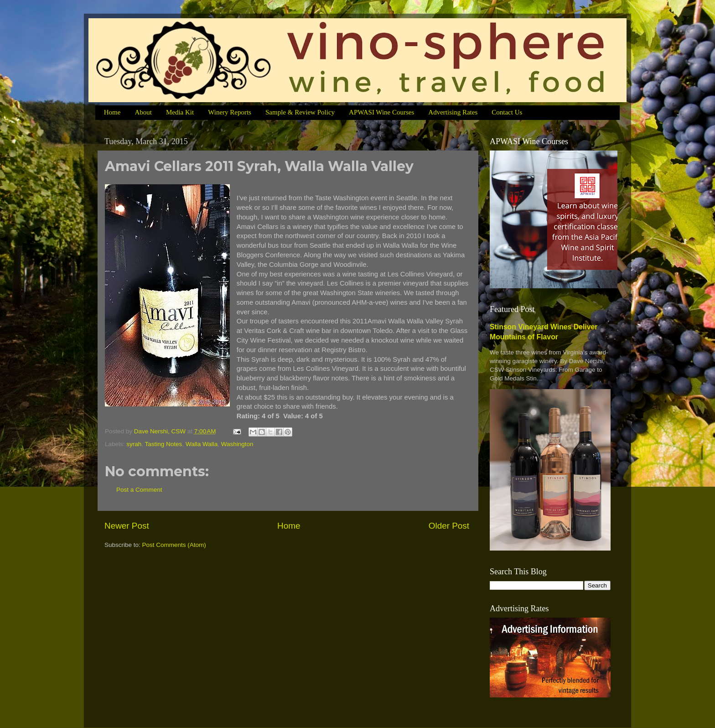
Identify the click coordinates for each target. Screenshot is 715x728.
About (143, 112)
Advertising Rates (453, 112)
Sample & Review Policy (300, 112)
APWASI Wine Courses (381, 112)
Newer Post (127, 526)
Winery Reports (230, 112)
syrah (134, 444)
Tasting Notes (164, 444)
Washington (237, 444)
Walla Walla (202, 444)
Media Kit (180, 112)
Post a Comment (139, 490)
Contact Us (507, 112)
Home (112, 112)
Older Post (449, 526)
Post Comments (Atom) (174, 545)
